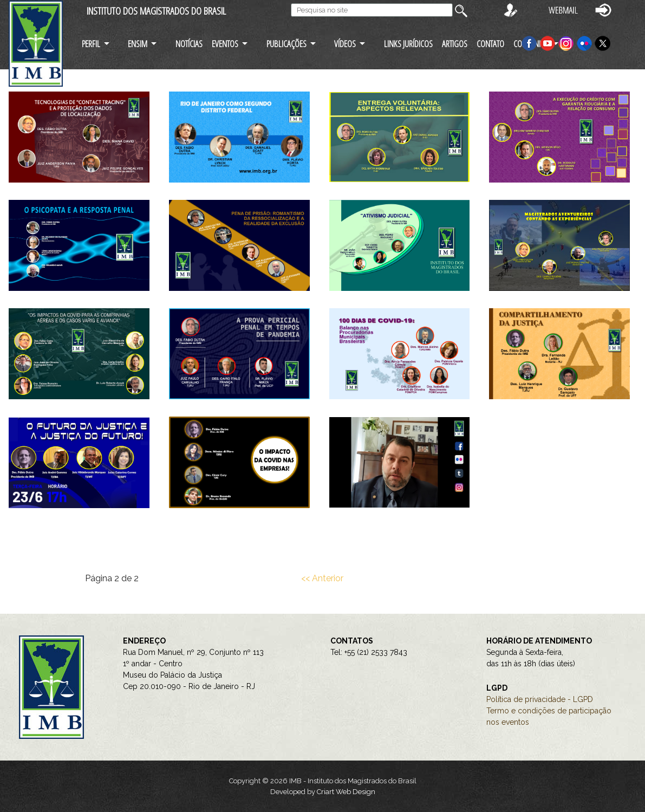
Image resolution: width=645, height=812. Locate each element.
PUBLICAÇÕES (286, 44)
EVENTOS (225, 44)
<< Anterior (322, 578)
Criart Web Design (346, 792)
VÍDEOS (345, 44)
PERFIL (91, 44)
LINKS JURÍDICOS (408, 44)
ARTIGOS (455, 44)
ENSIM (138, 44)
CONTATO (490, 44)
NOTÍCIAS (189, 44)
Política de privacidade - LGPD (540, 699)
